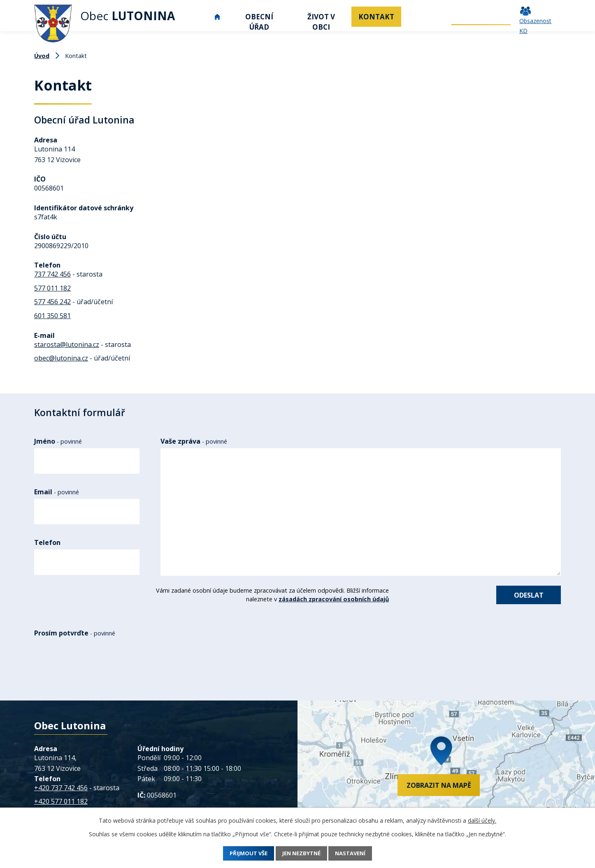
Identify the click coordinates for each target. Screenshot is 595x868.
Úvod (217, 17)
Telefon (47, 542)
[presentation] (100, 667)
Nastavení (358, 853)
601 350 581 (52, 316)
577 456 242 (52, 302)
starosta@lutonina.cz (67, 344)
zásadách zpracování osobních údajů (325, 599)
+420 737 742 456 (61, 791)
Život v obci (321, 22)
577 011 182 (52, 288)
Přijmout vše (241, 853)
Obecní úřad (259, 22)
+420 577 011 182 (61, 805)
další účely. (482, 820)
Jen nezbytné (302, 853)
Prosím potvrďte (75, 636)
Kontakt (376, 17)
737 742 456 (52, 274)
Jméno (58, 441)
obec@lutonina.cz (61, 358)
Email (57, 492)
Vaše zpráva (194, 441)
